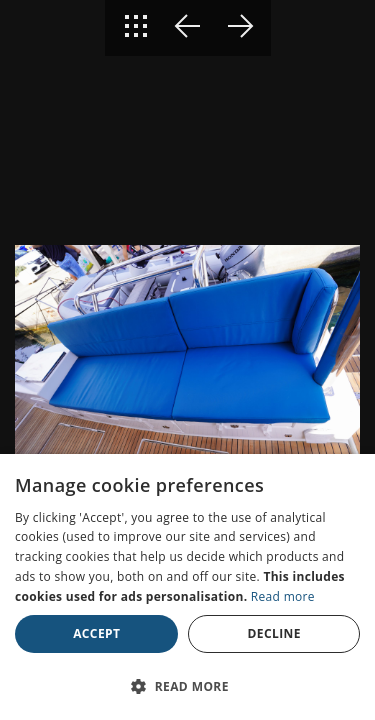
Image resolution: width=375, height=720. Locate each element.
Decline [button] (274, 633)
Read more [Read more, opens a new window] (283, 596)
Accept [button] (96, 633)
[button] (187, 685)
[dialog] (187, 587)
